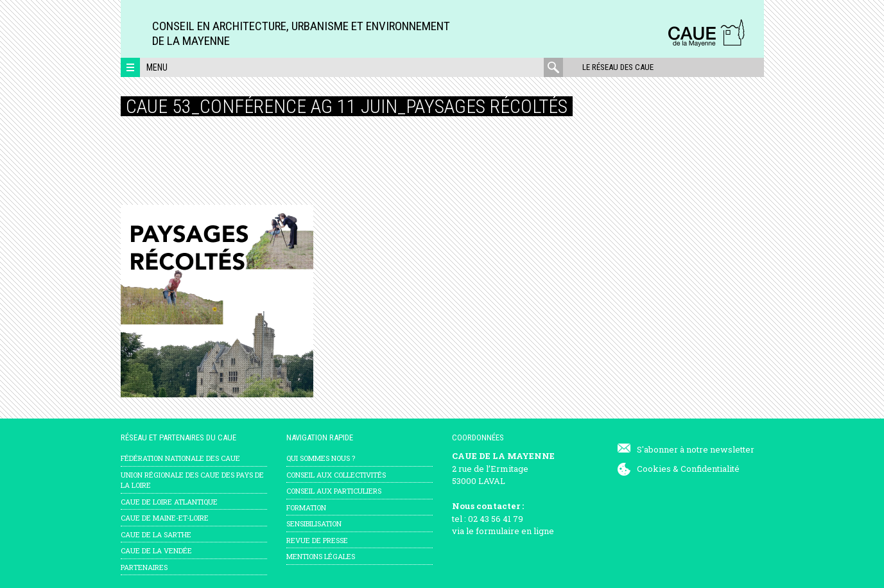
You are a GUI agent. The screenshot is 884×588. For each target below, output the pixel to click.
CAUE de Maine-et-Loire (165, 518)
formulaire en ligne (515, 531)
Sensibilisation (314, 523)
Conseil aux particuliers (334, 491)
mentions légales (321, 556)
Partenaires (144, 567)
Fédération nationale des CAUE (180, 458)
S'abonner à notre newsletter (696, 449)
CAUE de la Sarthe (156, 534)
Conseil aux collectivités (336, 475)
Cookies (654, 469)
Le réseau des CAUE (618, 67)
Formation (306, 507)
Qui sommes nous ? (321, 458)
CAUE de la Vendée (156, 550)
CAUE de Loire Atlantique (169, 502)
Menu (157, 67)
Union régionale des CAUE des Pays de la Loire (192, 480)
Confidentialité (710, 469)
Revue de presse (317, 540)
